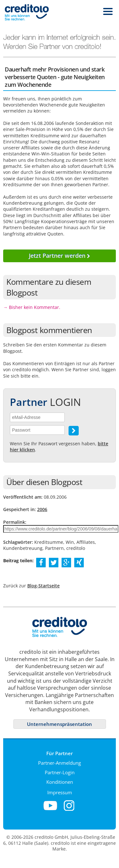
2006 (42, 509)
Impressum (60, 792)
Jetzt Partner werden (60, 256)
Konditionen (60, 782)
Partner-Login (60, 772)
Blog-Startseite (43, 586)
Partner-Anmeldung (60, 763)
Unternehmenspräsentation (60, 724)
